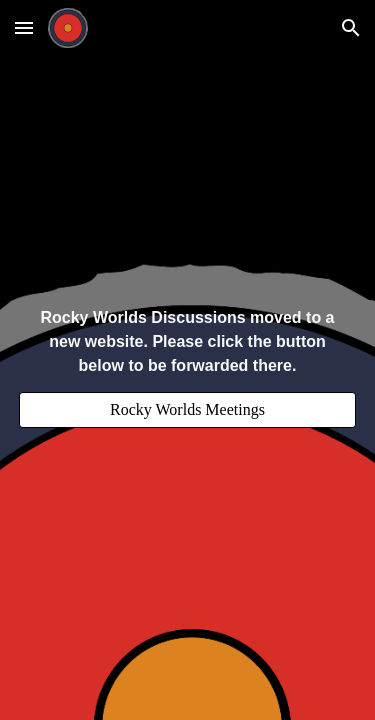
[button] (24, 27)
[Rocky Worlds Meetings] (188, 410)
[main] (188, 342)
